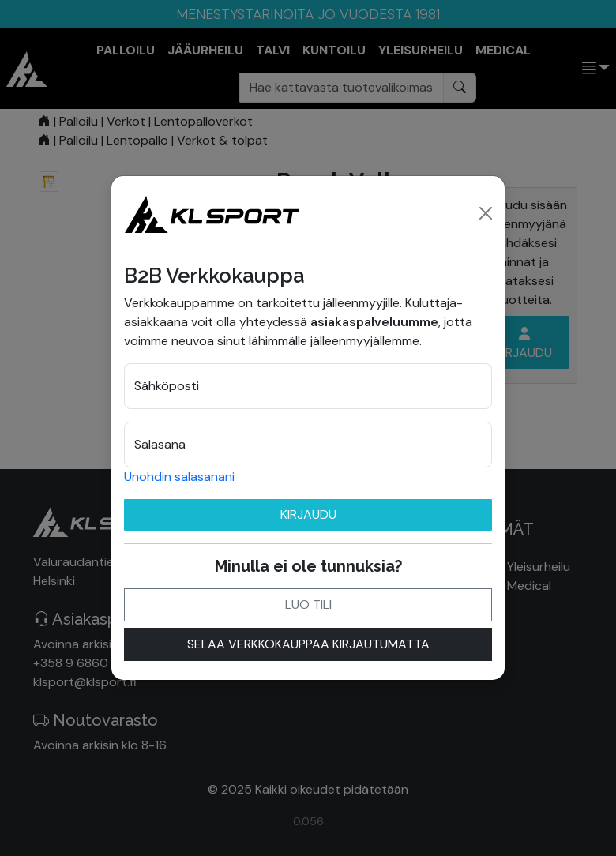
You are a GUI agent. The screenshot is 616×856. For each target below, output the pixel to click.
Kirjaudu (308, 514)
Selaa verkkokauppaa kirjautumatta (308, 644)
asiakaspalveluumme (374, 322)
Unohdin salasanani (179, 477)
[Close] (486, 213)
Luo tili (308, 604)
